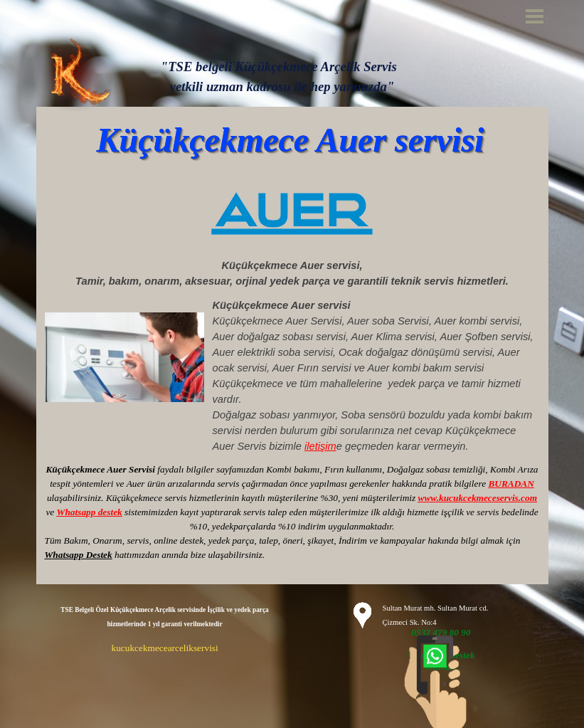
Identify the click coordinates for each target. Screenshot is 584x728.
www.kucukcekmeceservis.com (478, 498)
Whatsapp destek (90, 512)
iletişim (320, 446)
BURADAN (511, 484)
